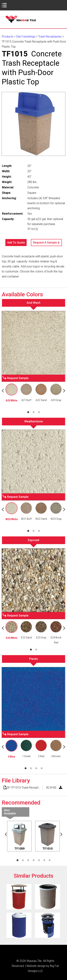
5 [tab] (39, 860)
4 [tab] (42, 768)
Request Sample (18, 378)
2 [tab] (34, 412)
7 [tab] (50, 860)
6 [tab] (44, 860)
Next (61, 834)
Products (8, 37)
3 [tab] (39, 412)
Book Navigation (11, 5)
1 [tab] (28, 412)
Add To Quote (16, 243)
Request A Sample (46, 243)
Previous (6, 834)
